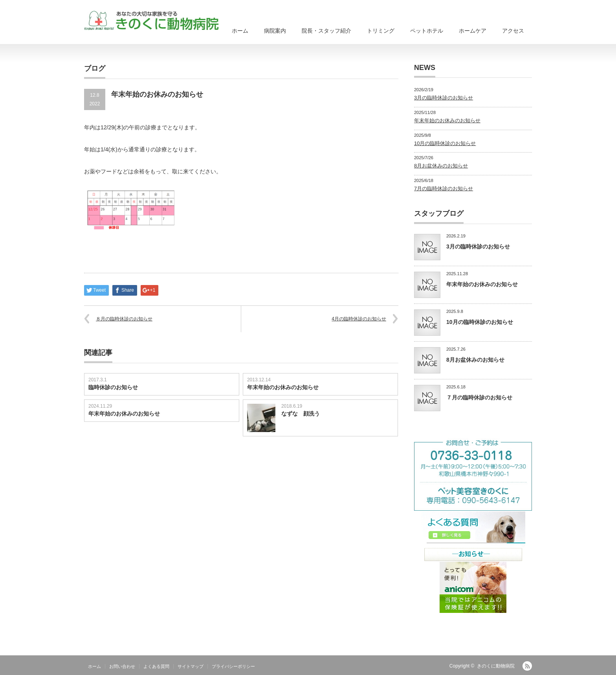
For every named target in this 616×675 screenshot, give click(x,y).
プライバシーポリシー (233, 666)
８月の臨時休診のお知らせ (124, 319)
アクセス (513, 31)
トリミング (381, 31)
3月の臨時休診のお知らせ (444, 98)
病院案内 (275, 31)
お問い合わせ (122, 666)
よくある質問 (156, 666)
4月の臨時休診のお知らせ (359, 319)
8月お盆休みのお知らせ (441, 166)
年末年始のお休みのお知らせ (283, 387)
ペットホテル (427, 31)
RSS (527, 666)
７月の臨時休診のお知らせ (479, 397)
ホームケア (473, 31)
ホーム (240, 31)
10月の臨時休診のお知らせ (445, 143)
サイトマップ (191, 666)
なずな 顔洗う (301, 414)
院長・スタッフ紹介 (326, 31)
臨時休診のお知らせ (113, 387)
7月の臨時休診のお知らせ (444, 189)
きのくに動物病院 (496, 666)
